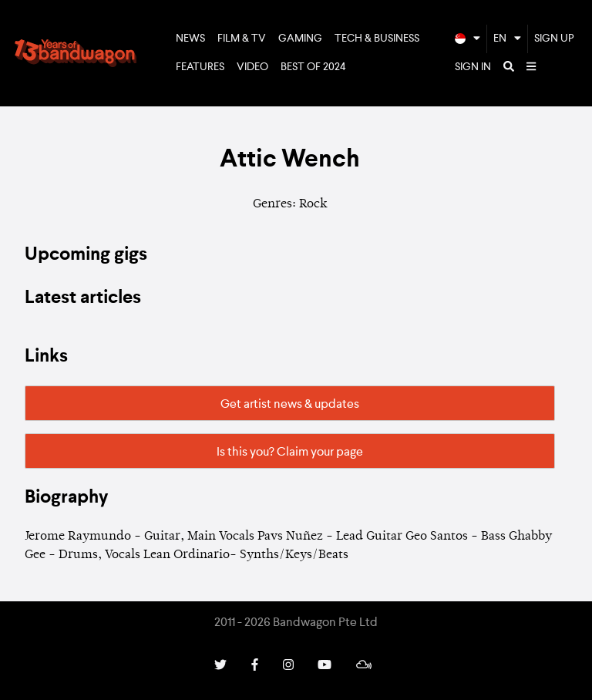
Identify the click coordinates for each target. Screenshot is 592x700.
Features (200, 67)
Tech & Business (377, 39)
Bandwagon (76, 53)
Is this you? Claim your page (290, 453)
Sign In (473, 67)
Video (252, 67)
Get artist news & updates (290, 405)
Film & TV (242, 39)
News (190, 39)
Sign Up (554, 39)
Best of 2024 (313, 67)
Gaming (300, 39)
